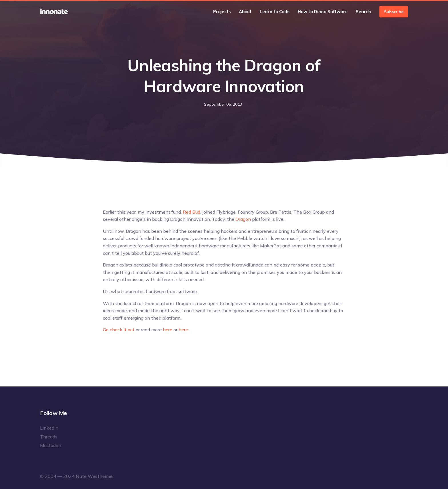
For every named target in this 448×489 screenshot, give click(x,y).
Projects (222, 12)
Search (363, 12)
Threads (49, 437)
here (168, 330)
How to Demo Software (323, 12)
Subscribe (394, 12)
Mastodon (51, 445)
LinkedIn (49, 428)
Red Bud (192, 212)
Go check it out (119, 330)
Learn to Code (275, 12)
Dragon (243, 219)
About (245, 12)
